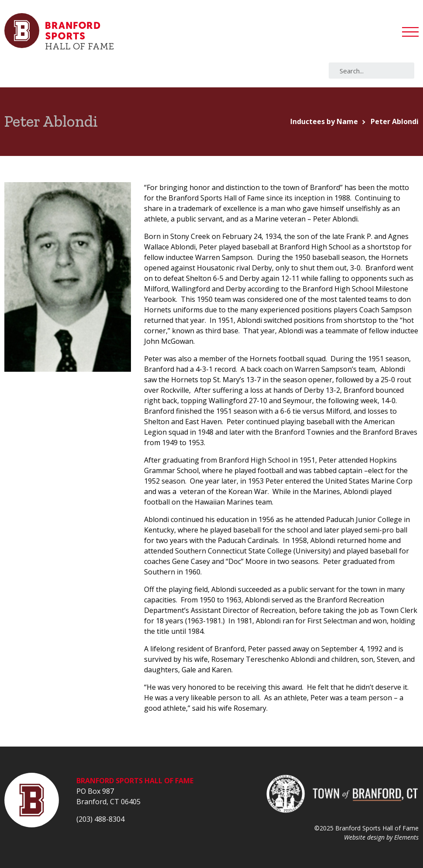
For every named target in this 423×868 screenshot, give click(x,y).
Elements (406, 837)
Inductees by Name (324, 121)
